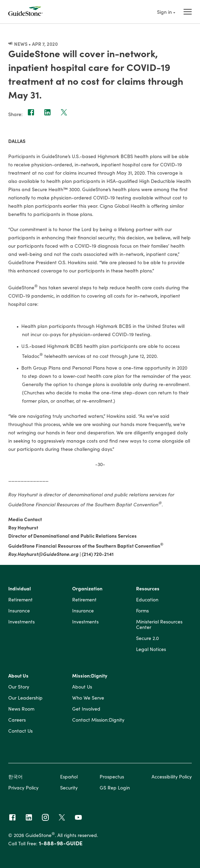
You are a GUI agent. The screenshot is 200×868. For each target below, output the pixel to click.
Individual (20, 589)
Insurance (19, 611)
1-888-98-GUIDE (61, 843)
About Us (18, 676)
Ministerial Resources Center (159, 624)
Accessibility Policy (172, 776)
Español (69, 776)
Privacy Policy (23, 787)
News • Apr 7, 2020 (33, 44)
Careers (17, 720)
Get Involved (86, 709)
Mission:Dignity (90, 676)
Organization (87, 589)
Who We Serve (88, 698)
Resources (148, 589)
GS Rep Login (115, 787)
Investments (21, 622)
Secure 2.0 (147, 638)
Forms (142, 611)
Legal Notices (151, 649)
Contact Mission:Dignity (98, 720)
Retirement (20, 600)
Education (147, 600)
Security (69, 787)
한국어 (15, 776)
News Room (21, 709)
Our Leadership (25, 698)
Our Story (19, 687)
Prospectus (112, 776)
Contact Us (20, 731)
